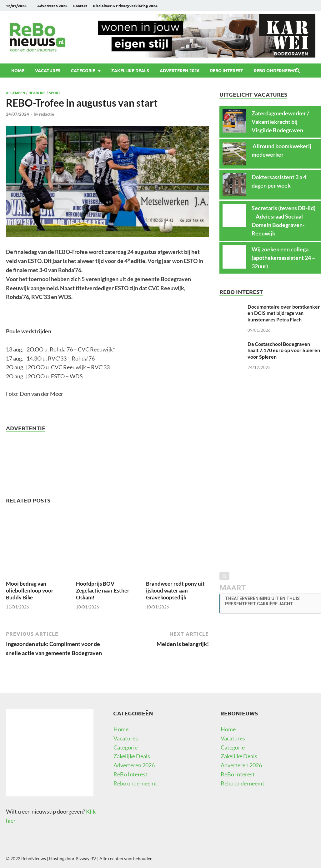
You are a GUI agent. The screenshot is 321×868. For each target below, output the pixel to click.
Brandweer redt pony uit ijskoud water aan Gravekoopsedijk (175, 590)
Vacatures (48, 70)
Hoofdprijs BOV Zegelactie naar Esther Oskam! (103, 590)
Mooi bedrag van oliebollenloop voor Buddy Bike (30, 590)
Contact (80, 6)
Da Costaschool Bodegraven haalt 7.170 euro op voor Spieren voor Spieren (284, 350)
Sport (55, 93)
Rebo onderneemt (275, 70)
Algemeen (15, 93)
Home (18, 70)
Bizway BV (86, 858)
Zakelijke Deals (130, 70)
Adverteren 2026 (52, 6)
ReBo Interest (227, 70)
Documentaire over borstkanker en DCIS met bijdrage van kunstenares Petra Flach (284, 313)
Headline (37, 93)
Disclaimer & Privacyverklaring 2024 (125, 6)
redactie (47, 114)
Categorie (83, 70)
